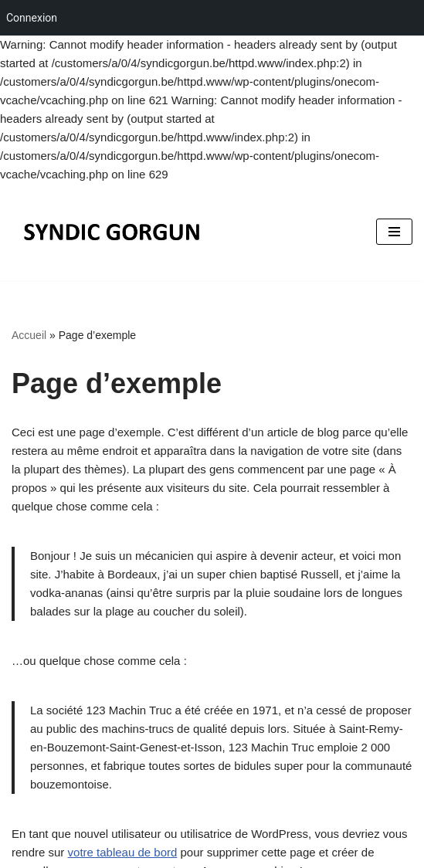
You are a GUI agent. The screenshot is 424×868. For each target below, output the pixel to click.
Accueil (29, 335)
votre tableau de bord (123, 852)
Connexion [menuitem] (32, 18)
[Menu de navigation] (394, 232)
